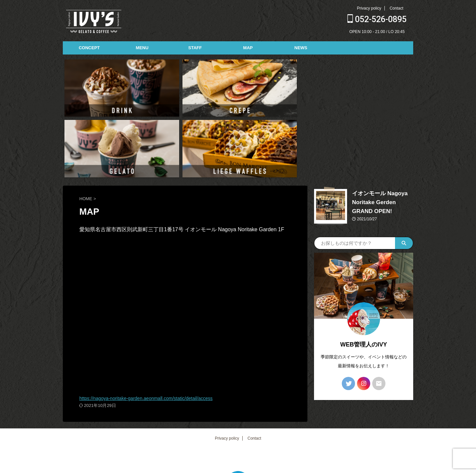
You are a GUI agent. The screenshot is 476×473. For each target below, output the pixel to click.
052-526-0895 (377, 19)
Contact (397, 8)
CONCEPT (89, 48)
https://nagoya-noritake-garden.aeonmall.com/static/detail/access (156, 323)
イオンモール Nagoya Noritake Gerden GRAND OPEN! (378, 127)
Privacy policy (369, 8)
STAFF (195, 48)
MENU (142, 48)
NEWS (301, 48)
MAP (248, 48)
